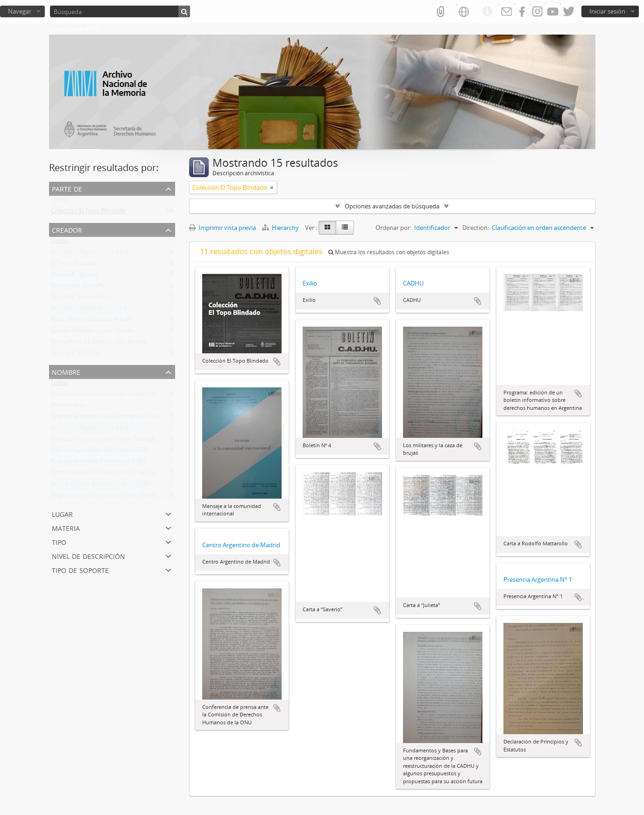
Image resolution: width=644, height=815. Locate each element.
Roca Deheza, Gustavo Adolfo (92, 321)
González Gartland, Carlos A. (90, 310)
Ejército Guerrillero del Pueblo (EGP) (100, 452)
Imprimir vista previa (223, 228)
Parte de (67, 188)
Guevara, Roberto (75, 355)
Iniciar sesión (607, 11)
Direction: (476, 228)
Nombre (66, 371)
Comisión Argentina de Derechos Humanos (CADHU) (124, 254)
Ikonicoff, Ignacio (75, 276)
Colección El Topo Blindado (88, 213)
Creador (67, 229)
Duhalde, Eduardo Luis (82, 299)
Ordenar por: (393, 228)
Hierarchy (281, 228)
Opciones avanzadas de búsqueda (392, 206)
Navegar (20, 11)
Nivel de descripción (88, 555)
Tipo (59, 541)
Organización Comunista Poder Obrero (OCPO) (116, 497)
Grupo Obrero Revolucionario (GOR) (101, 486)
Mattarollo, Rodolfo (78, 287)
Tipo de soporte (80, 569)
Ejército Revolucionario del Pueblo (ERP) (106, 396)
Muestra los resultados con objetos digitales (389, 252)
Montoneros (68, 407)
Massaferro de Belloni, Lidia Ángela (99, 343)
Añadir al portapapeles (277, 362)
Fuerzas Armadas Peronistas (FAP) (98, 463)
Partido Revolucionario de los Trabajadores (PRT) (118, 441)
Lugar (62, 513)
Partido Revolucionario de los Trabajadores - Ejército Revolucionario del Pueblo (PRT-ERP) (174, 474)
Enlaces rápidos (487, 12)
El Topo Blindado (74, 265)
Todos (60, 201)
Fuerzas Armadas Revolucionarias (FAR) (105, 418)
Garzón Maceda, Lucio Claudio (93, 332)
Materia (66, 527)
